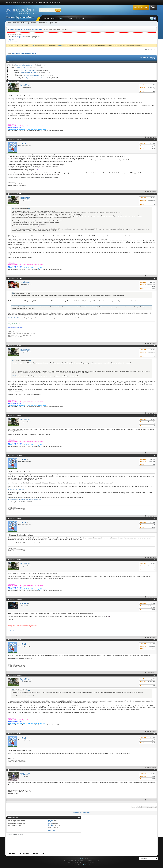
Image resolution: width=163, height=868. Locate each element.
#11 (154, 640)
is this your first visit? (24, 2)
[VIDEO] (51, 826)
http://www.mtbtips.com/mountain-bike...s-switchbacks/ (25, 499)
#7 (155, 455)
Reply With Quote (150, 137)
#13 (154, 734)
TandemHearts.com (14, 631)
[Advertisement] (46, 840)
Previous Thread (77, 813)
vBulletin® (81, 859)
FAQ (27, 23)
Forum (61, 18)
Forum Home (12, 23)
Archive (35, 853)
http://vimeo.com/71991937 (16, 489)
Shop (70, 18)
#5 (155, 346)
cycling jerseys (12, 41)
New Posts (21, 23)
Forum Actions (42, 23)
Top (155, 807)
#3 (155, 194)
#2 (155, 140)
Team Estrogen (24, 853)
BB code (51, 820)
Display (153, 58)
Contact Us (11, 853)
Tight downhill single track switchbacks (24, 53)
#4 (155, 278)
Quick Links (53, 23)
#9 (155, 560)
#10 (154, 599)
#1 (155, 81)
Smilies (51, 822)
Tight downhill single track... (24, 65)
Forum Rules (52, 830)
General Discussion (23, 29)
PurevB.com (87, 865)
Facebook (80, 18)
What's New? (50, 18)
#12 (154, 675)
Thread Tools (144, 58)
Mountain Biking (38, 29)
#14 (154, 770)
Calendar (33, 23)
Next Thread (87, 813)
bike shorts (11, 40)
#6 (155, 415)
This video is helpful (14, 318)
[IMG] (50, 824)
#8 (155, 518)
